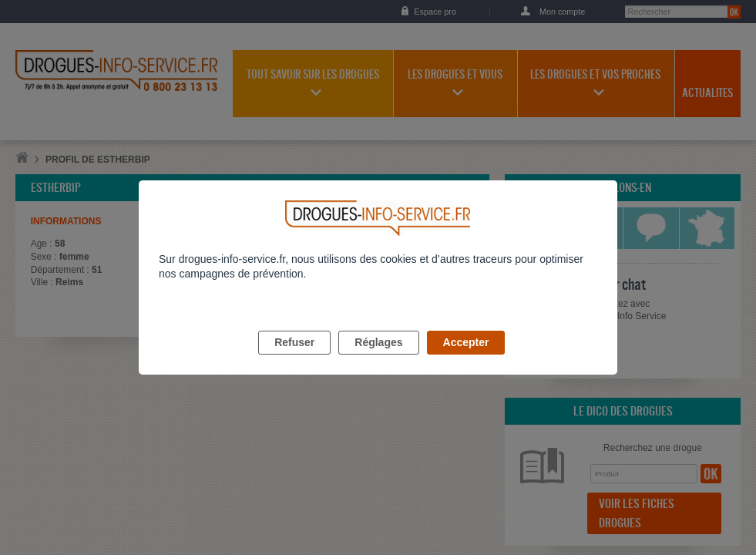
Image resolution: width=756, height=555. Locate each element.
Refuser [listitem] (294, 360)
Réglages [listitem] (378, 360)
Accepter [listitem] (466, 360)
